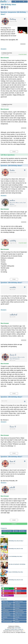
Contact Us (21, 629)
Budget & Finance (19, 602)
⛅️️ (24, 631)
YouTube (18, 593)
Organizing (5, 617)
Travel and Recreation (7, 622)
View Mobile (18, 628)
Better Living (5, 602)
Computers (17, 604)
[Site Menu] (15, 2)
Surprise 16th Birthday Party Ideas (16, 572)
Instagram (6, 595)
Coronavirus (18, 606)
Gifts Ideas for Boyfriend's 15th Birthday (17, 564)
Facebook (18, 591)
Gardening (6, 589)
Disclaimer (7, 629)
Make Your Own (19, 615)
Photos (17, 619)
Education (17, 608)
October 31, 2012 (6, 533)
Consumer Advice (6, 606)
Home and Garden (6, 615)
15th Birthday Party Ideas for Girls (16, 580)
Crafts (4, 608)
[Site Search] (24, 2)
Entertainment (5, 610)
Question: (11, 166)
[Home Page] (6, 1)
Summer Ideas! (7, 591)
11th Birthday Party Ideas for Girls (16, 549)
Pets (3, 619)
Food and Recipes (19, 610)
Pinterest (5, 593)
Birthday (23, 531)
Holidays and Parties (7, 531)
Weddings (17, 622)
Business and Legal (7, 604)
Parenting (17, 617)
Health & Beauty (6, 613)
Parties (16, 531)
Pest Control (19, 589)
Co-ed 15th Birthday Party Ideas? (15, 556)
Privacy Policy (14, 629)
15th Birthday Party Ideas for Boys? (16, 541)
